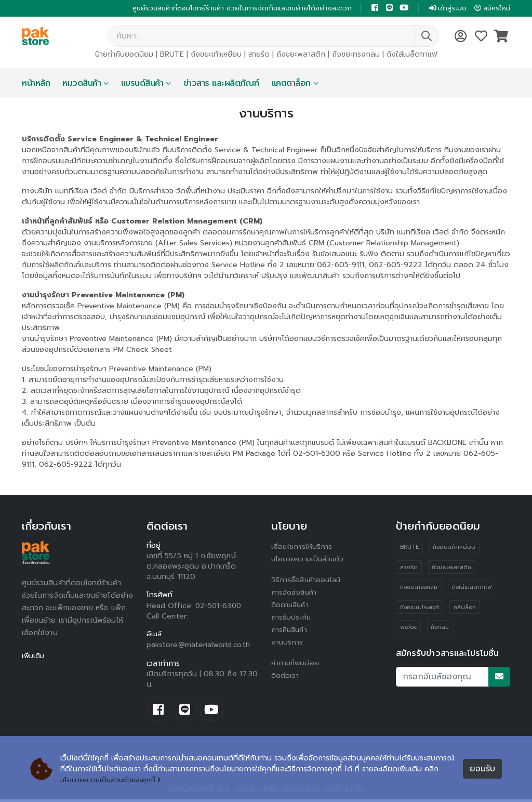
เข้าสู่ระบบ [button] (444, 9)
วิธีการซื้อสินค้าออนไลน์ (307, 581)
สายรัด (259, 55)
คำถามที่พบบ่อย (296, 664)
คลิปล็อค (465, 609)
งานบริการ (288, 643)
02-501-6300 (219, 607)
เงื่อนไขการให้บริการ (302, 548)
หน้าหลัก (36, 84)
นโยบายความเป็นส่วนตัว (309, 560)
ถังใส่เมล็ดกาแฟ (412, 55)
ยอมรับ (482, 769)
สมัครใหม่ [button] (491, 9)
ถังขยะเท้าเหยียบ (216, 55)
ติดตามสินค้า (292, 606)
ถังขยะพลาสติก (301, 55)
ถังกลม (440, 629)
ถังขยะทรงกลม (356, 55)
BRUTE (172, 55)
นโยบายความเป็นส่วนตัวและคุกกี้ (114, 780)
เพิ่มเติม (34, 657)
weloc (408, 629)
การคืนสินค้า (290, 631)
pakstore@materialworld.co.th (199, 646)
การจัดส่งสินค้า (295, 593)
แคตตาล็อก (291, 84)
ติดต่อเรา (286, 676)
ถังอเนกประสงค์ (420, 609)
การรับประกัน (291, 618)
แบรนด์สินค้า (142, 84)
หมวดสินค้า (82, 84)
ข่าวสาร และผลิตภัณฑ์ (221, 84)
